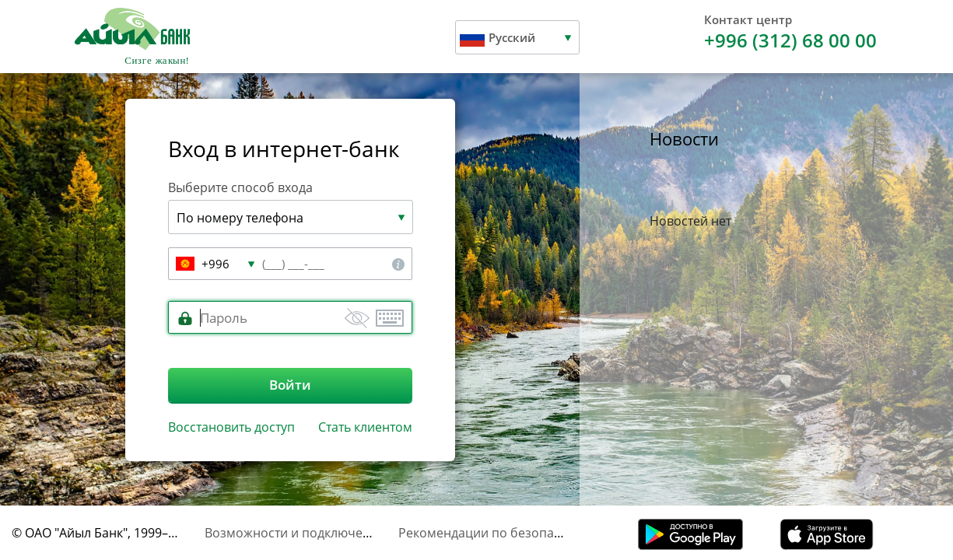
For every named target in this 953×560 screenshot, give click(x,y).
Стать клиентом (365, 427)
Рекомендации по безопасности (497, 533)
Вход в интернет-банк (284, 149)
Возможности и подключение (295, 533)
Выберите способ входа (240, 187)
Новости (684, 138)
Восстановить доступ (231, 427)
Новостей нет (690, 221)
